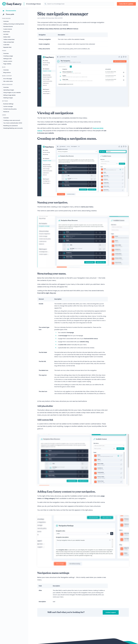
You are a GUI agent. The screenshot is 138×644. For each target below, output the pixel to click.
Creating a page (8, 56)
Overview (6, 21)
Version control (8, 61)
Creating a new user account (12, 120)
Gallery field (7, 37)
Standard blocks (8, 26)
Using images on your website (12, 93)
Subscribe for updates (126, 4)
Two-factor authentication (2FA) (13, 123)
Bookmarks (7, 32)
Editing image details (9, 95)
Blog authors (7, 72)
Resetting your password (10, 126)
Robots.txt (6, 112)
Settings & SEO (8, 59)
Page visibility (7, 64)
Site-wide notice (8, 81)
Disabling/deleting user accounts (13, 128)
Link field (6, 34)
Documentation (9, 11)
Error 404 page (8, 79)
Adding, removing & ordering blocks (14, 24)
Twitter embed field (9, 39)
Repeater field (7, 47)
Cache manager (8, 106)
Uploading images (9, 90)
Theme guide (8, 14)
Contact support (111, 612)
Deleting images (8, 98)
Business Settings (8, 104)
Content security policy (10, 109)
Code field (6, 45)
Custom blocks (8, 29)
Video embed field (9, 42)
